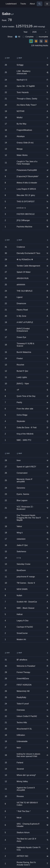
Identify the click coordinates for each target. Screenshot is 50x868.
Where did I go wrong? (26, 775)
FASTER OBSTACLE (26, 214)
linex (19, 460)
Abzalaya (21, 136)
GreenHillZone (23, 679)
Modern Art (21, 639)
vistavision (21, 539)
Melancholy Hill (23, 691)
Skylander (21, 421)
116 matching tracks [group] (40, 45)
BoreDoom (21, 570)
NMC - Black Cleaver (26, 608)
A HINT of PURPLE (25, 322)
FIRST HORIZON (24, 685)
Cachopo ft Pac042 (25, 627)
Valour (19, 526)
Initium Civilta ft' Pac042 (27, 716)
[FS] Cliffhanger (23, 220)
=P (18, 390)
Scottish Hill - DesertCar (27, 602)
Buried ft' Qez (22, 371)
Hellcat (20, 614)
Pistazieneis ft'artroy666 (27, 170)
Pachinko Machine (24, 227)
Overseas (21, 710)
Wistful (20, 118)
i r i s (19, 558)
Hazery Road (22, 310)
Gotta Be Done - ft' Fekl (27, 428)
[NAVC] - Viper (23, 384)
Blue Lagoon (22, 500)
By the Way (21, 124)
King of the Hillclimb (25, 434)
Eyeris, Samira (23, 494)
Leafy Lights (22, 377)
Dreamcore (21, 303)
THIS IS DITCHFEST (26, 202)
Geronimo (21, 488)
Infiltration (21, 735)
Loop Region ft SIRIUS (26, 189)
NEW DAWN (22, 589)
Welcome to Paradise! (26, 666)
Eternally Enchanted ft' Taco (28, 253)
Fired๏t (20, 358)
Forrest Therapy (23, 672)
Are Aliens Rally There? (27, 105)
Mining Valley (22, 781)
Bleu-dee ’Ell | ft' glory (26, 195)
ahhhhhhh (21, 285)
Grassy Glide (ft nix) (25, 143)
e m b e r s (21, 208)
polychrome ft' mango (26, 577)
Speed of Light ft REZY (26, 467)
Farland (20, 763)
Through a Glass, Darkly (27, 99)
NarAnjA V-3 (22, 80)
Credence (21, 247)
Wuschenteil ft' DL (24, 729)
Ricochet (20, 365)
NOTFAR (21, 111)
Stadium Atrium (23, 833)
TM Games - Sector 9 (26, 583)
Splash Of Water (24, 272)
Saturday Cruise (24, 564)
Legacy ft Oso (23, 621)
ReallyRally (21, 697)
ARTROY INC (22, 856)
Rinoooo (20, 796)
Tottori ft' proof (23, 704)
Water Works (22, 155)
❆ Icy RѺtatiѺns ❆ (25, 259)
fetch (19, 748)
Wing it (20, 533)
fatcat (19, 818)
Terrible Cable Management (28, 266)
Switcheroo (21, 552)
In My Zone (21, 316)
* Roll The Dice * (24, 811)
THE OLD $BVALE (25, 291)
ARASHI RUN (23, 278)
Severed (20, 769)
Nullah (19, 595)
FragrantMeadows (24, 130)
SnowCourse (22, 633)
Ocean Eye (21, 337)
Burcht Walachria (24, 352)
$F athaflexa (22, 660)
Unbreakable (22, 741)
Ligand (20, 297)
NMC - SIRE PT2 (24, 440)
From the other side (25, 409)
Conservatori (22, 473)
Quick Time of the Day (26, 396)
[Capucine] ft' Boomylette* (28, 176)
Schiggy (20, 65)
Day (7, 58)
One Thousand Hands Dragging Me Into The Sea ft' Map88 (29, 518)
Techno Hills (22, 723)
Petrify (19, 402)
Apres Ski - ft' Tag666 (26, 86)
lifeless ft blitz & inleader (27, 183)
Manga (20, 149)
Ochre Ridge (22, 415)
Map (19, 58)
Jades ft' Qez (22, 545)
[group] (25, 32)
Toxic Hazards (23, 92)
